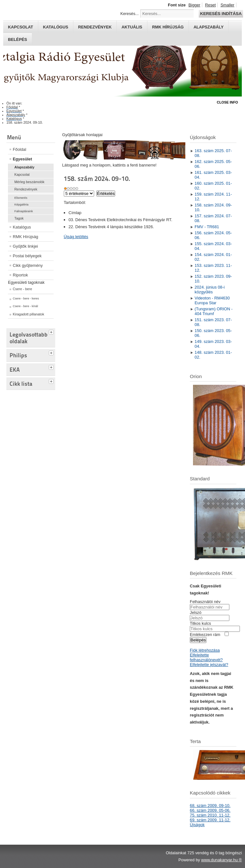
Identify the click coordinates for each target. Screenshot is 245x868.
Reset (210, 5)
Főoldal (19, 149)
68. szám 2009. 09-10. (210, 806)
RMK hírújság (168, 27)
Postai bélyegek (27, 256)
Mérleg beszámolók (29, 182)
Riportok (20, 275)
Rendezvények (95, 27)
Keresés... (130, 14)
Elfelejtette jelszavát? (209, 665)
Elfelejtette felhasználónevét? (206, 657)
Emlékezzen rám (205, 635)
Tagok (19, 218)
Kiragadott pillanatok (29, 314)
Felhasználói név (205, 602)
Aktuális (132, 27)
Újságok (197, 825)
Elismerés (21, 198)
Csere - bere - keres (26, 298)
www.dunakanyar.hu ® (221, 860)
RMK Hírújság (26, 237)
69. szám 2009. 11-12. (210, 820)
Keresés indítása (221, 14)
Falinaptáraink (24, 211)
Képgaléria (21, 205)
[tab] (52, 331)
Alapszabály (209, 27)
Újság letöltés (76, 237)
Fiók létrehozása (205, 650)
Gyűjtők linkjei (25, 246)
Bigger (194, 5)
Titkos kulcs (200, 623)
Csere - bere (22, 289)
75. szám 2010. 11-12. (210, 815)
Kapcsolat (21, 27)
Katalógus (56, 27)
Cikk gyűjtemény (28, 265)
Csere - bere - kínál (25, 306)
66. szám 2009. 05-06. (210, 810)
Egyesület (22, 159)
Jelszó (196, 612)
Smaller (227, 5)
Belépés (18, 39)
